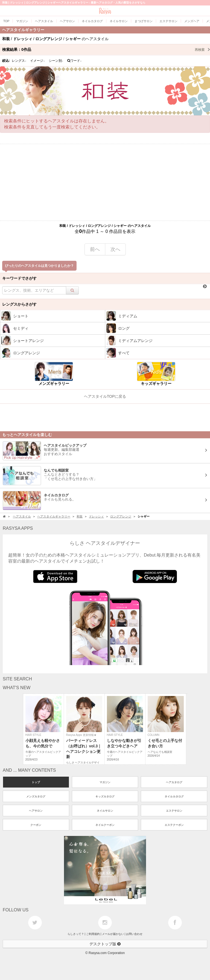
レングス (19, 61)
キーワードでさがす (19, 278)
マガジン (105, 782)
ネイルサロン (105, 811)
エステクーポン (174, 825)
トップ (36, 782)
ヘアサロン (36, 811)
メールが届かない (113, 934)
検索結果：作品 (106, 49)
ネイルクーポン (105, 825)
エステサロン (174, 811)
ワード (75, 61)
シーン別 (56, 61)
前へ (95, 249)
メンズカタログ (36, 796)
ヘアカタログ (174, 782)
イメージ (37, 61)
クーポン (36, 825)
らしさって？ (76, 934)
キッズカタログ (105, 796)
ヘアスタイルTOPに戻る (105, 396)
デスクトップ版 (105, 944)
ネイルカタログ (174, 796)
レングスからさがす (19, 304)
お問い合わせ (134, 934)
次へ (115, 249)
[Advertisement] (105, 182)
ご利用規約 (93, 934)
